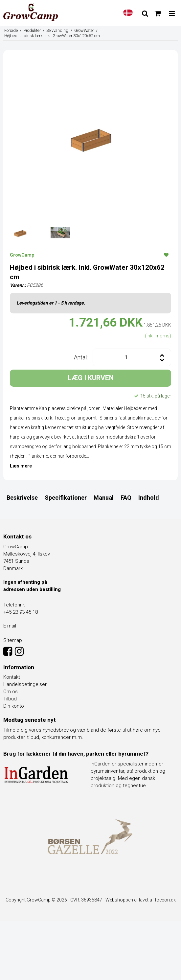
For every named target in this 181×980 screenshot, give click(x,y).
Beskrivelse (22, 498)
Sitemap (13, 640)
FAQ (126, 498)
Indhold (149, 498)
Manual (104, 498)
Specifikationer (66, 498)
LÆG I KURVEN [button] (91, 378)
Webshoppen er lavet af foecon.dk (141, 900)
